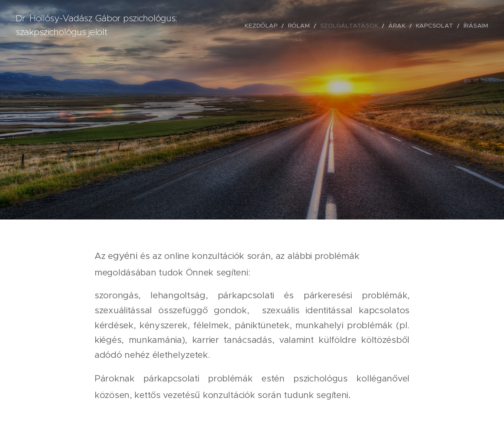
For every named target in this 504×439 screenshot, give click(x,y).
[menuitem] (290, 26)
